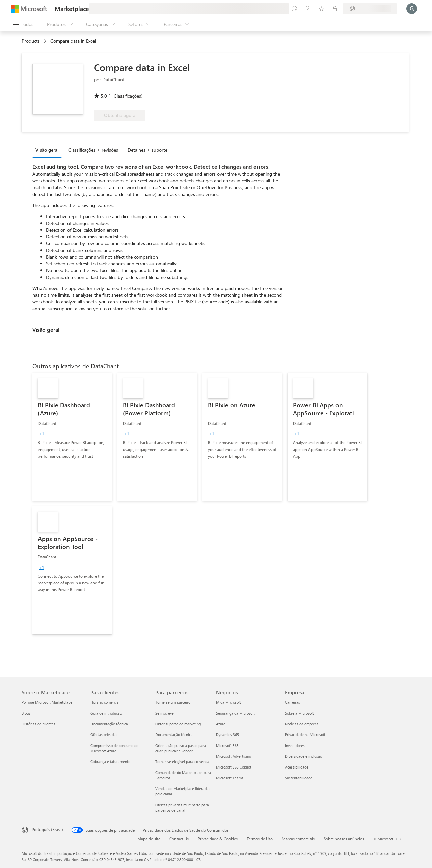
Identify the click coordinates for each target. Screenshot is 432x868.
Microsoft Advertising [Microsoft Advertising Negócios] (234, 756)
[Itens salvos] (321, 9)
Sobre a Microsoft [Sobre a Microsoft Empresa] (299, 713)
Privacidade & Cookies (218, 839)
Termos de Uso (260, 839)
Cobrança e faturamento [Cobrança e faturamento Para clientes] (110, 762)
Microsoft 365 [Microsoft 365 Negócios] (227, 745)
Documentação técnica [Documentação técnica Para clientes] (109, 724)
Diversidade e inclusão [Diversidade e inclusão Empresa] (303, 756)
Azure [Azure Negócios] (221, 724)
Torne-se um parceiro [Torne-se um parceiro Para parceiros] (173, 702)
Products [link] (31, 41)
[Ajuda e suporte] (308, 9)
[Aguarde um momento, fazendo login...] (412, 9)
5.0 (104, 96)
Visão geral (47, 150)
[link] (72, 437)
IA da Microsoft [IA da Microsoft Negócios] (228, 702)
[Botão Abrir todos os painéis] (23, 24)
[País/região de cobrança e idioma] (370, 9)
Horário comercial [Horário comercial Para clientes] (105, 702)
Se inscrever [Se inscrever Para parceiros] (165, 713)
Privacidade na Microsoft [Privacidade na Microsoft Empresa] (305, 735)
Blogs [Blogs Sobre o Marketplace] (26, 713)
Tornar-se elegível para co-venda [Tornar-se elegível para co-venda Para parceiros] (182, 762)
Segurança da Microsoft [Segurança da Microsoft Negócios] (235, 713)
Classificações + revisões (93, 150)
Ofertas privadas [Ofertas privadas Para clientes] (104, 735)
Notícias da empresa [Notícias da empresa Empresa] (302, 724)
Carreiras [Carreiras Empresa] (292, 702)
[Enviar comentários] (294, 9)
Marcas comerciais (298, 839)
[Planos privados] (335, 9)
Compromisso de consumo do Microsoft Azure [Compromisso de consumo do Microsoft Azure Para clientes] (114, 748)
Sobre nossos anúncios (344, 839)
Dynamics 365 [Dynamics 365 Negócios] (227, 735)
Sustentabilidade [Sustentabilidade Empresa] (299, 778)
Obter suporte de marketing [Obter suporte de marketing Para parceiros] (178, 724)
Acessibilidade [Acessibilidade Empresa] (297, 767)
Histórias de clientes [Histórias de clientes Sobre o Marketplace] (38, 724)
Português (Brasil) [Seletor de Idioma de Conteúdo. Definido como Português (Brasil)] (47, 829)
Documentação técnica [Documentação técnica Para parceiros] (174, 735)
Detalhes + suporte (147, 150)
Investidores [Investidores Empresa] (295, 745)
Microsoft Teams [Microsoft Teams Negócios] (230, 778)
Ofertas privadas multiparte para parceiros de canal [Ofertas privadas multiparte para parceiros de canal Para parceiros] (182, 807)
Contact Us (179, 839)
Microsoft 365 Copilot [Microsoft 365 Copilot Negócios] (234, 767)
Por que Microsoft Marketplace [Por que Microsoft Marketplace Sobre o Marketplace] (47, 702)
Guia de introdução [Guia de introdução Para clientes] (106, 713)
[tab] (49, 150)
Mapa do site (149, 839)
